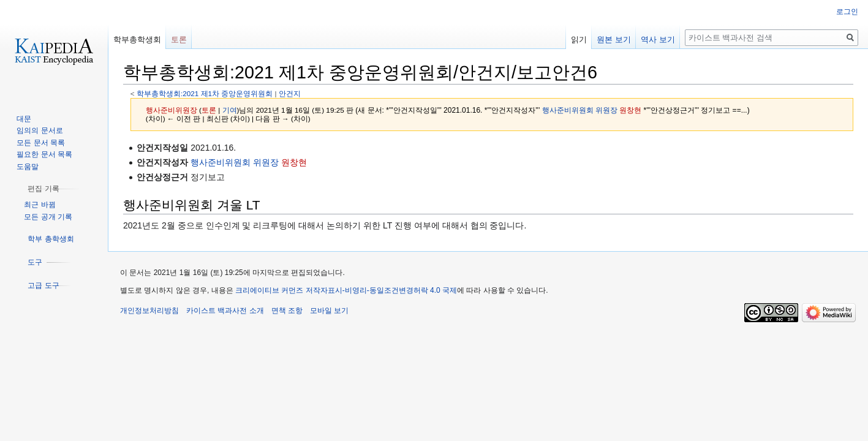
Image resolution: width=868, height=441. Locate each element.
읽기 (579, 40)
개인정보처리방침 (149, 311)
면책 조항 (287, 311)
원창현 (630, 110)
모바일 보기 (329, 311)
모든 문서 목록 (41, 143)
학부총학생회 (137, 40)
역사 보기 (658, 40)
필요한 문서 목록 (44, 154)
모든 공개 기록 (48, 217)
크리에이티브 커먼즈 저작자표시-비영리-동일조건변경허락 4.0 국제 (346, 290)
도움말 (28, 167)
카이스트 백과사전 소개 (225, 311)
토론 (209, 110)
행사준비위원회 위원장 (580, 110)
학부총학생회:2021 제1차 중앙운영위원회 (205, 93)
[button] (43, 189)
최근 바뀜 (40, 205)
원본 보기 (614, 40)
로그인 (847, 12)
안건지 (290, 93)
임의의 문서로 (40, 130)
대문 (24, 119)
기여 (230, 110)
